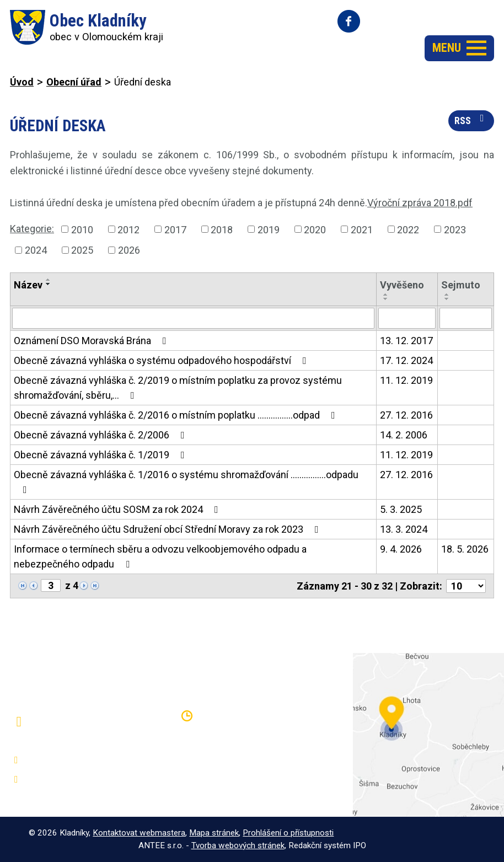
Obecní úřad (74, 82)
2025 (82, 250)
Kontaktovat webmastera (139, 833)
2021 (362, 229)
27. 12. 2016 (406, 415)
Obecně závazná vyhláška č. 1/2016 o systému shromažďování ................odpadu (186, 482)
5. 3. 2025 (401, 509)
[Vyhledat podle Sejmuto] (466, 318)
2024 (36, 250)
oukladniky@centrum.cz (76, 780)
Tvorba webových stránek (238, 845)
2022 (408, 229)
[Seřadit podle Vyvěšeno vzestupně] (386, 295)
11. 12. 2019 (406, 380)
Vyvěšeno (402, 285)
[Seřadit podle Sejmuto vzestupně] (447, 295)
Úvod (22, 82)
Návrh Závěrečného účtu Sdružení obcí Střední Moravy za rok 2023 (168, 529)
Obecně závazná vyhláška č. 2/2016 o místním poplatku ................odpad (177, 415)
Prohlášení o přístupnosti (288, 833)
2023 (455, 229)
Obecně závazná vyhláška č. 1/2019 (101, 455)
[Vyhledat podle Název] (193, 318)
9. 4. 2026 (401, 549)
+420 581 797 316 (65, 760)
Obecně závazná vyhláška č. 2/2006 (101, 435)
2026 (129, 250)
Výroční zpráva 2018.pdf (420, 203)
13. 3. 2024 (404, 529)
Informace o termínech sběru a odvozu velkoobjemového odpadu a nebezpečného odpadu (160, 556)
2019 (269, 229)
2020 (315, 229)
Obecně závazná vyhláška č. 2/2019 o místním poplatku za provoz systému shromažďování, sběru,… (178, 388)
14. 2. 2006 (404, 435)
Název (28, 285)
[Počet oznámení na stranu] (466, 586)
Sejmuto (461, 285)
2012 (128, 229)
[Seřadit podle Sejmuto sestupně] (447, 299)
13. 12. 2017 (406, 341)
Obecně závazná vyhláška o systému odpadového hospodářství (162, 360)
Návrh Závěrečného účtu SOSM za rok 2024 (118, 509)
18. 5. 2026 (465, 549)
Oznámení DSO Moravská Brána (92, 341)
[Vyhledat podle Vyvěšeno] (407, 318)
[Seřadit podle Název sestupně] (49, 284)
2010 (82, 229)
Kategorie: (32, 229)
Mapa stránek (214, 833)
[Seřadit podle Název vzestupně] (49, 280)
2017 (175, 229)
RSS (471, 120)
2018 (222, 229)
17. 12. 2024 (406, 360)
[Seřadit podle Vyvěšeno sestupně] (386, 299)
